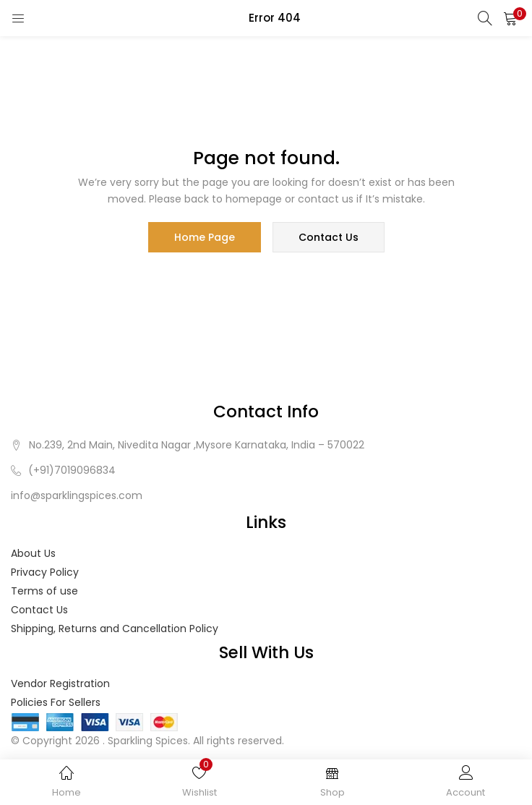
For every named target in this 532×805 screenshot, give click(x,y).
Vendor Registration (60, 683)
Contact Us (39, 610)
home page (205, 237)
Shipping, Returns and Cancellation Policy (115, 629)
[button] (510, 18)
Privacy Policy (45, 572)
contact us (329, 237)
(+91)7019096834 (72, 470)
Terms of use (44, 591)
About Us (33, 553)
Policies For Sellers (56, 702)
